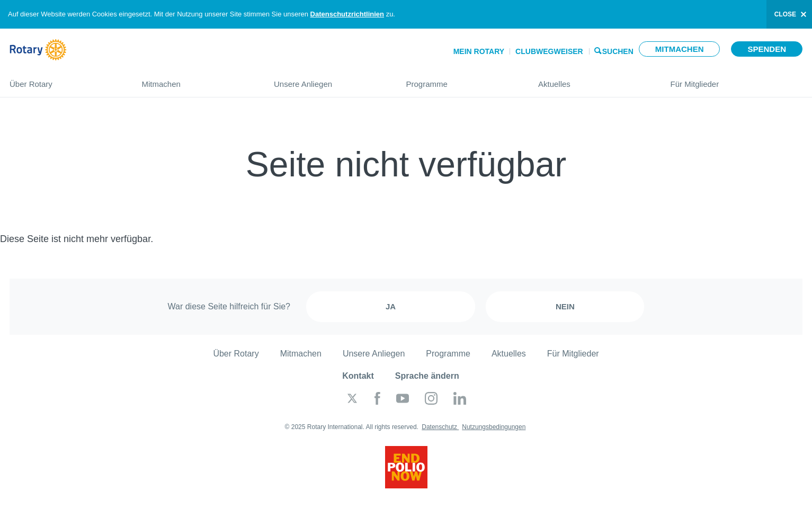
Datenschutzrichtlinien (347, 14)
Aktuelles (594, 80)
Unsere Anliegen (329, 80)
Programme (462, 80)
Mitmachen (680, 49)
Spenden (767, 49)
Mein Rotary (479, 51)
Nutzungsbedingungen (494, 427)
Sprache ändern (427, 376)
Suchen (618, 51)
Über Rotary (65, 80)
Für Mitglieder (737, 80)
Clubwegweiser (549, 51)
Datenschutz (440, 427)
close (785, 14)
